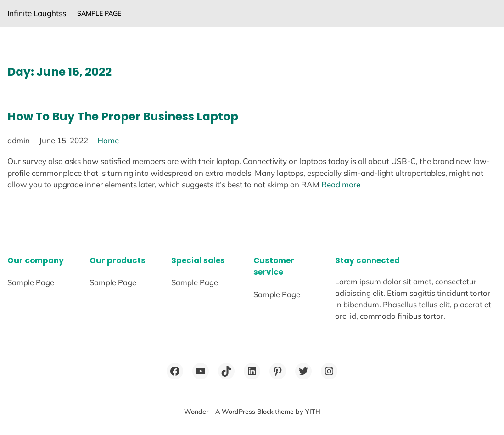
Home (108, 140)
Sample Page (99, 13)
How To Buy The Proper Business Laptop (123, 116)
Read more (341, 184)
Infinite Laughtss (37, 13)
